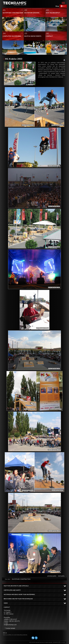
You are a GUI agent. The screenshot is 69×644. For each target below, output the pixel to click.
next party (61, 576)
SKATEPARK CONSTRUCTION (21, 579)
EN (64, 6)
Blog (57, 6)
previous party (52, 576)
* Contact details (10, 628)
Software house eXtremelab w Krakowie (62, 642)
